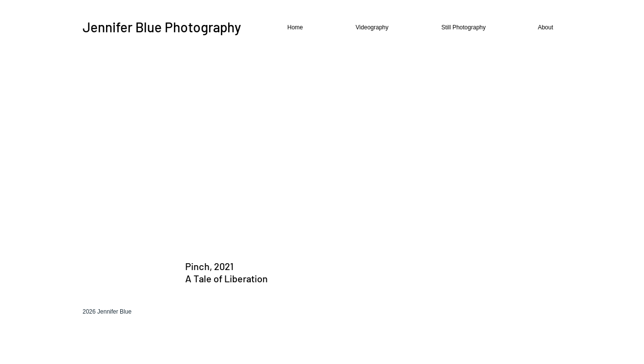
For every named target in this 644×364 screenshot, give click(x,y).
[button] (354, 28)
